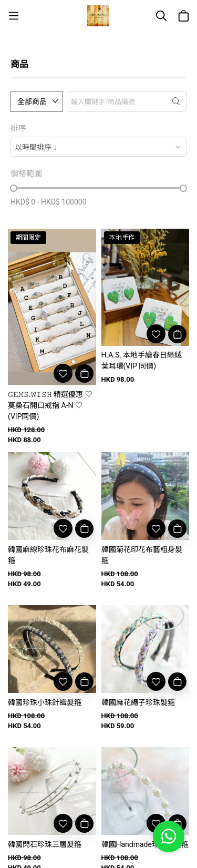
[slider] (14, 188)
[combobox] (98, 147)
